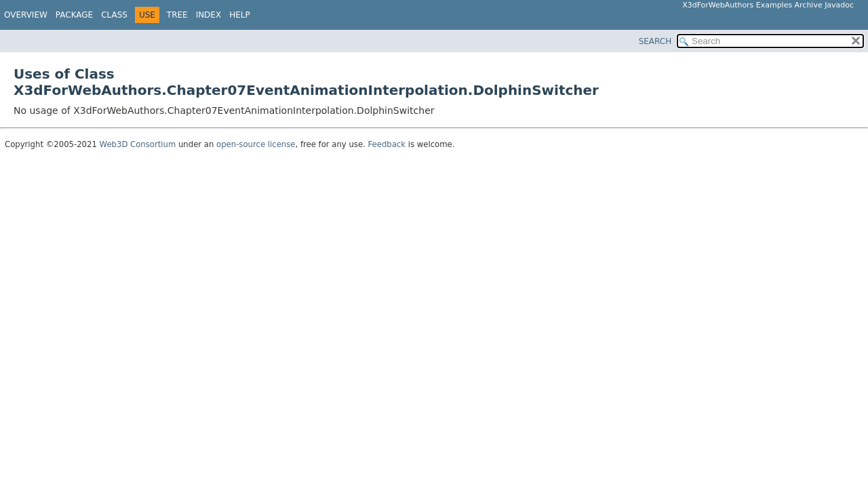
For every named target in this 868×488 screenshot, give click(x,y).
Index (209, 15)
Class (114, 15)
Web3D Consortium (138, 144)
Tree (177, 15)
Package (74, 15)
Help (240, 15)
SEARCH (655, 41)
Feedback (387, 144)
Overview (26, 15)
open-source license (256, 144)
